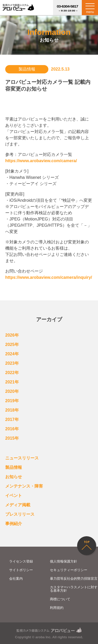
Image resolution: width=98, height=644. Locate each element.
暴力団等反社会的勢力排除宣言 (74, 579)
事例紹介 (14, 524)
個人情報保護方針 (64, 561)
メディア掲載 (18, 505)
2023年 (12, 363)
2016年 (12, 429)
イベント (14, 495)
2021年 (12, 382)
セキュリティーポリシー (69, 570)
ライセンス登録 (21, 561)
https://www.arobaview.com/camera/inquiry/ (49, 277)
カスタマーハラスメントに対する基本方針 (74, 589)
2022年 (12, 373)
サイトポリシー (21, 570)
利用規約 (57, 608)
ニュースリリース (22, 458)
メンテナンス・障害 (24, 486)
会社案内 (16, 579)
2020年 (12, 391)
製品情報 (14, 467)
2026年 (12, 335)
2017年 (12, 419)
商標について (60, 599)
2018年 (12, 410)
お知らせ (14, 477)
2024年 (12, 354)
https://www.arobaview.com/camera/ (41, 161)
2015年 (12, 438)
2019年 (12, 401)
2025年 (12, 345)
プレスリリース (20, 514)
